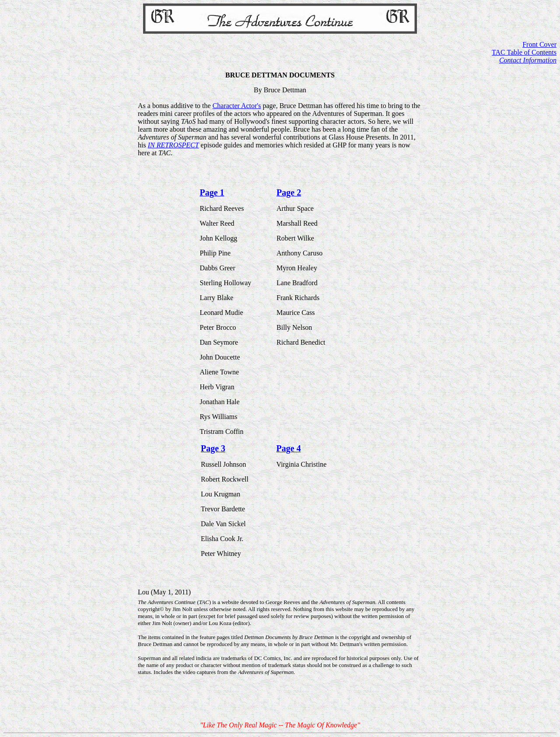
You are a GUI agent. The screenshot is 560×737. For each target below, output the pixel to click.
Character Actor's (237, 106)
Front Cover (539, 44)
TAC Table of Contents (524, 52)
